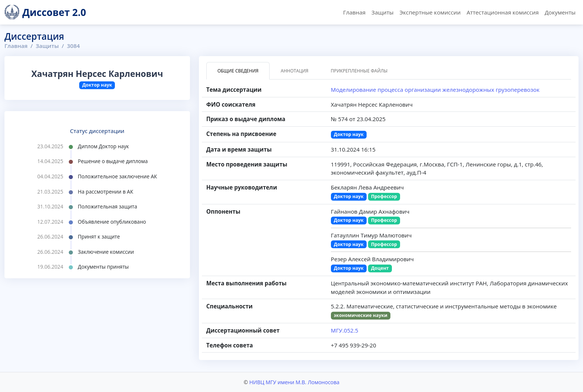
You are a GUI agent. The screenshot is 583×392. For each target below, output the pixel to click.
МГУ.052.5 (345, 330)
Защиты (382, 12)
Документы (560, 12)
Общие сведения (238, 71)
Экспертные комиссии (430, 12)
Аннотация (294, 71)
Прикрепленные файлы (359, 71)
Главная (354, 12)
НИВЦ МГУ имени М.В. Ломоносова (294, 382)
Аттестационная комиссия (503, 12)
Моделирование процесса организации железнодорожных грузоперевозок (435, 90)
